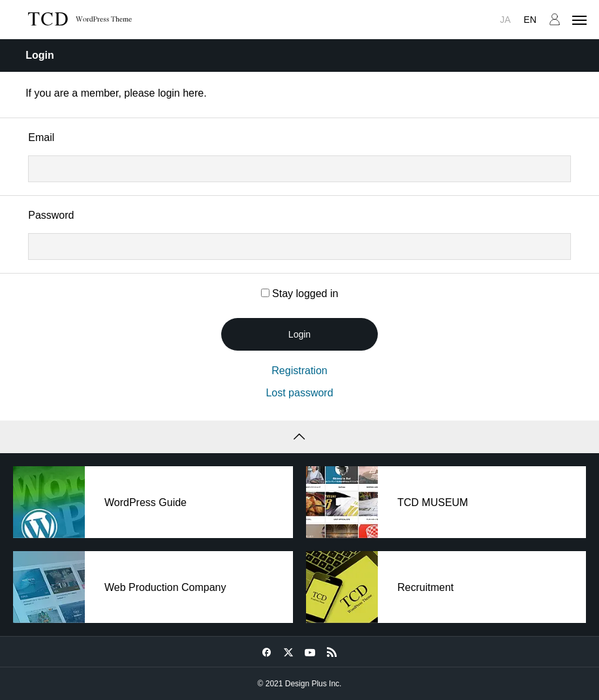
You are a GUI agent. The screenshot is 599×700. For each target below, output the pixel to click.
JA (505, 20)
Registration (299, 371)
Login (299, 334)
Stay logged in (300, 294)
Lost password (299, 393)
